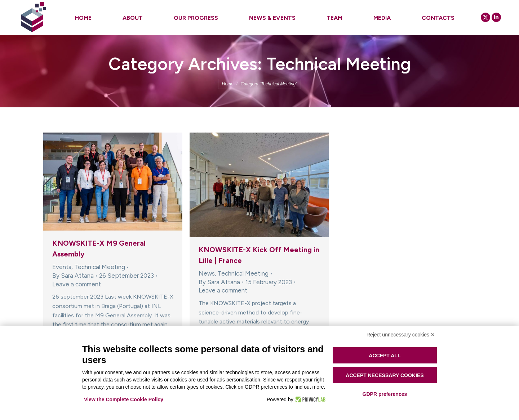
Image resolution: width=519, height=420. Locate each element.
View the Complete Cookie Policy (124, 399)
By (73, 276)
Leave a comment (77, 284)
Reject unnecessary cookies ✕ (401, 335)
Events (62, 267)
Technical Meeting (100, 267)
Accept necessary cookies (385, 375)
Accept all (385, 356)
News (207, 273)
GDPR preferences (385, 394)
